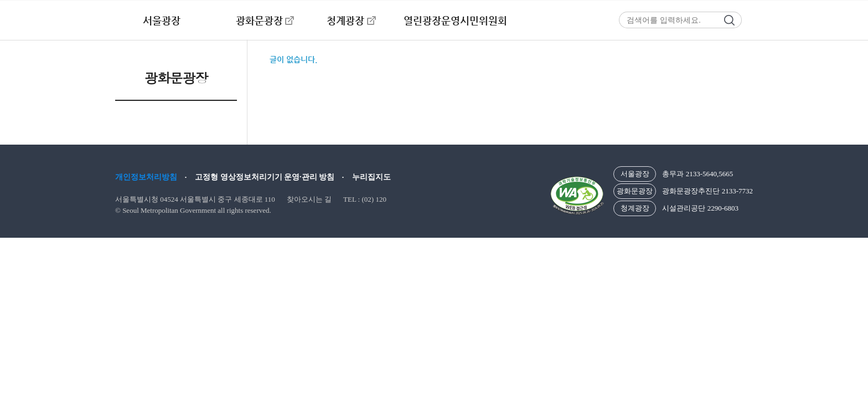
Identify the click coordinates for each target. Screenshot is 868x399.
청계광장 (345, 20)
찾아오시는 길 (309, 199)
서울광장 (162, 20)
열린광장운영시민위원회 (455, 20)
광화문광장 (259, 20)
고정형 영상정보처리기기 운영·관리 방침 (265, 177)
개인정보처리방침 (146, 177)
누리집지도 (371, 177)
